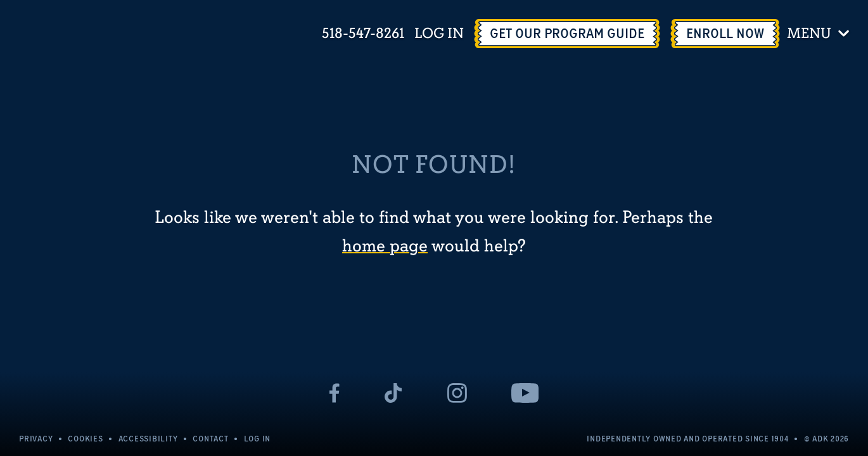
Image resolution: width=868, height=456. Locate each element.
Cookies (85, 439)
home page (385, 246)
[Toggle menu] (820, 34)
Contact (210, 439)
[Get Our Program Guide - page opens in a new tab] (567, 34)
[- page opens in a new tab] (335, 393)
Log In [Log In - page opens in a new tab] (439, 34)
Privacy (36, 439)
